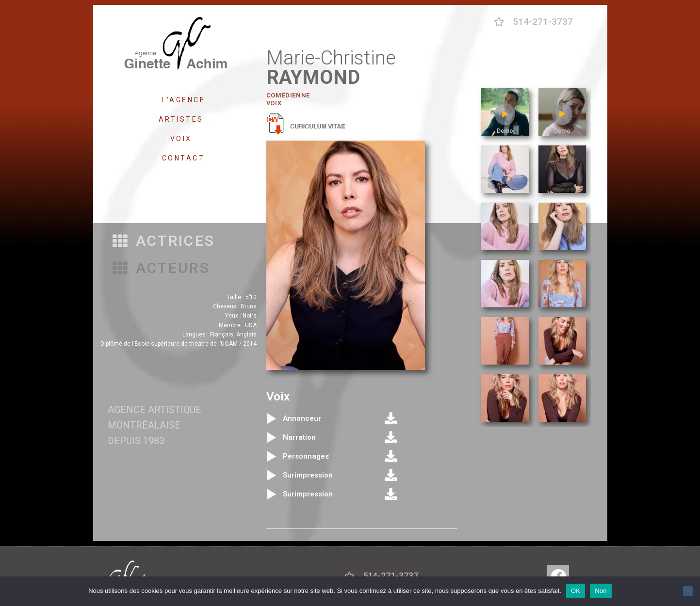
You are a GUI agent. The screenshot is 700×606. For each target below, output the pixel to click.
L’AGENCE (183, 100)
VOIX (184, 139)
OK (576, 591)
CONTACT (184, 158)
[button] (164, 241)
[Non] (688, 591)
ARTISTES (184, 119)
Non (601, 591)
